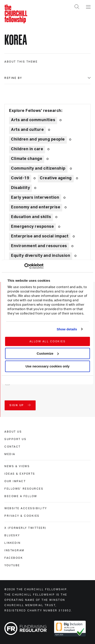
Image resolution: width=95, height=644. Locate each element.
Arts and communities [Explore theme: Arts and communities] (33, 120)
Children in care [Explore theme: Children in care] (27, 149)
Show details (67, 329)
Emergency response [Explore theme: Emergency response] (32, 227)
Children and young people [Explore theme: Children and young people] (38, 139)
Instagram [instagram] (14, 550)
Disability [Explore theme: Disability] (20, 188)
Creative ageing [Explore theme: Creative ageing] (56, 178)
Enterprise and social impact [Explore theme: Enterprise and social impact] (40, 236)
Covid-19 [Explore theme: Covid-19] (20, 178)
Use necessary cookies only (47, 366)
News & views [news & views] (17, 466)
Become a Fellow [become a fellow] (21, 496)
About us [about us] (13, 432)
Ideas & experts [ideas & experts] (20, 474)
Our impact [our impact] (15, 481)
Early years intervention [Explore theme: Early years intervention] (35, 198)
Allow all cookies (48, 341)
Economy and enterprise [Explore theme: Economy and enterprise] (36, 207)
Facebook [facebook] (14, 558)
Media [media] (10, 454)
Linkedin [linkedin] (12, 543)
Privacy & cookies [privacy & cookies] (22, 516)
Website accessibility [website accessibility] (26, 508)
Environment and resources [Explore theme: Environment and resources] (39, 246)
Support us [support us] (15, 439)
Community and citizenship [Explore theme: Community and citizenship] (38, 168)
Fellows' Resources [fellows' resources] (24, 489)
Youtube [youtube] (12, 565)
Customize (48, 353)
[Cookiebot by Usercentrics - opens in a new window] (24, 266)
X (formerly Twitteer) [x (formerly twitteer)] (25, 528)
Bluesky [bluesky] (12, 535)
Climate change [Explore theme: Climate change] (27, 159)
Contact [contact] (13, 447)
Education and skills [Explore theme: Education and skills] (31, 217)
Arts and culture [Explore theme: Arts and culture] (27, 130)
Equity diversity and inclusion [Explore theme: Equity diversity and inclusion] (41, 256)
